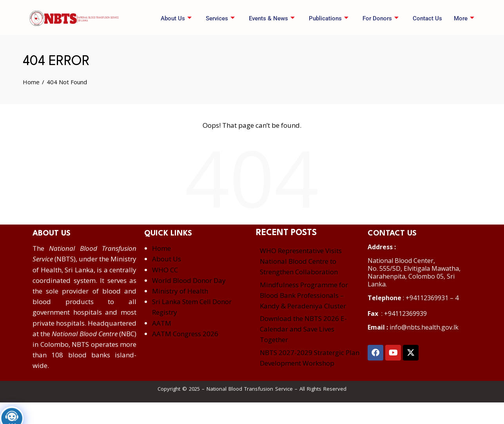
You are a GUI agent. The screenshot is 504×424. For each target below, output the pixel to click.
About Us (176, 18)
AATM (162, 323)
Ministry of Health (180, 291)
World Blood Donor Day (189, 280)
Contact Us (427, 18)
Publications (329, 18)
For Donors (381, 18)
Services (220, 18)
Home (161, 248)
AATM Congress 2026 (185, 334)
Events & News (272, 18)
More (464, 18)
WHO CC (165, 270)
